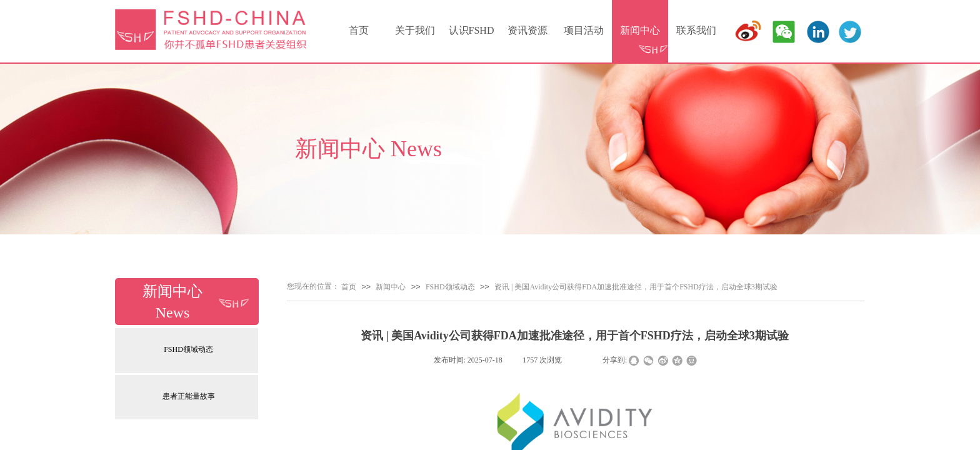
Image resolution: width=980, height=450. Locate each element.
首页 (359, 30)
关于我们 (415, 30)
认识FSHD (472, 30)
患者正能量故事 (189, 396)
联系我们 (696, 30)
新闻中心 (640, 30)
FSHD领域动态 (188, 349)
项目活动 (584, 30)
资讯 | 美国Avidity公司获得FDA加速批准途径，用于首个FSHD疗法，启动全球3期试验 (636, 287)
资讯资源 (527, 30)
